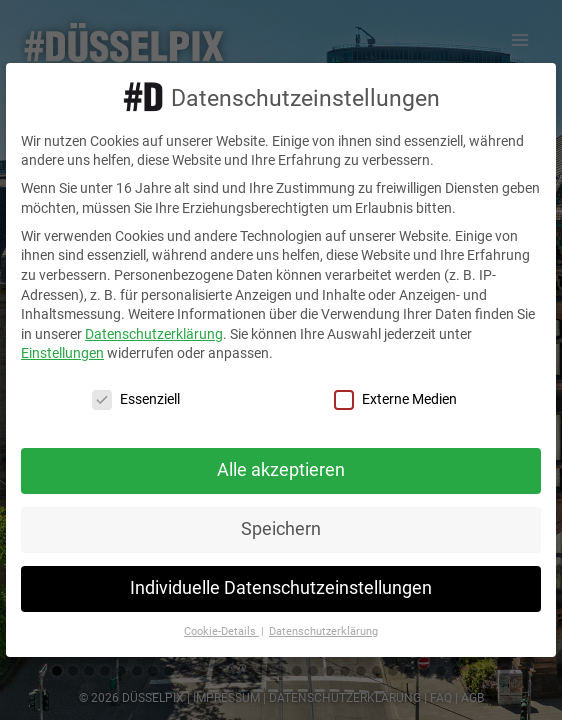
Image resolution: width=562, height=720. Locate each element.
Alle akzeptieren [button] (281, 470)
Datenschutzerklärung (154, 334)
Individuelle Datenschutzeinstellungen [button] (281, 588)
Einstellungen (62, 353)
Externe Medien (395, 399)
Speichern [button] (281, 529)
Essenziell (136, 399)
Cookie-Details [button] (221, 631)
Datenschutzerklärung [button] (323, 631)
